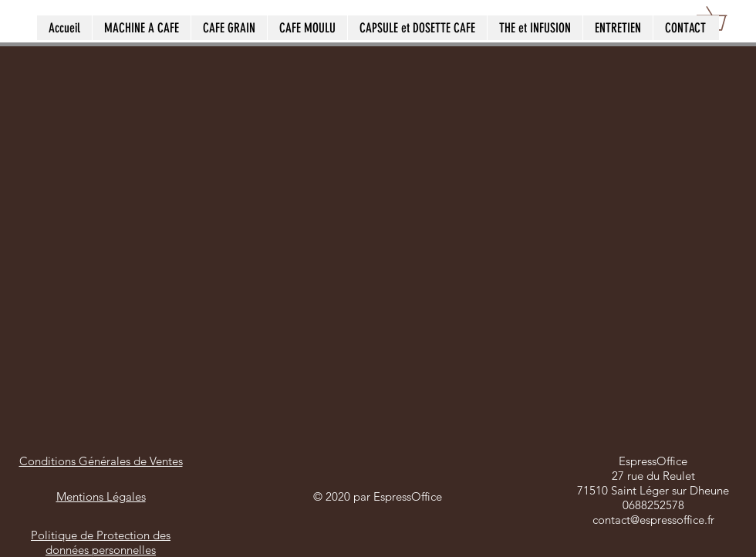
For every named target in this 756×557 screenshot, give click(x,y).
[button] (723, 19)
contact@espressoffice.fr (653, 520)
